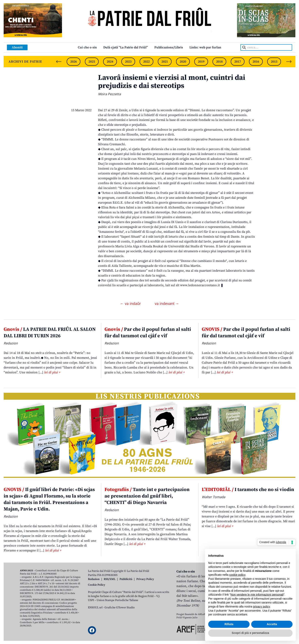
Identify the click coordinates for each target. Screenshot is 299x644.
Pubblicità (126, 579)
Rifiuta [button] (229, 624)
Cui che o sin (87, 47)
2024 (110, 62)
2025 (92, 62)
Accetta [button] (272, 624)
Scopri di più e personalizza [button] (250, 633)
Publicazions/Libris (169, 47)
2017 (238, 62)
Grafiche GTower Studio (120, 608)
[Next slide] (289, 62)
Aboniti (17, 47)
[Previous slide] (59, 62)
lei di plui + (52, 372)
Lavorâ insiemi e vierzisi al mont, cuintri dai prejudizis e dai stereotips (172, 82)
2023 (128, 62)
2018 (219, 62)
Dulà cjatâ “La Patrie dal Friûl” (126, 47)
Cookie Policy (97, 585)
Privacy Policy (145, 579)
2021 (165, 62)
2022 (146, 62)
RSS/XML (110, 579)
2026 (74, 62)
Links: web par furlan (205, 47)
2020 (183, 62)
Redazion (94, 579)
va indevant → (167, 303)
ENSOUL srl (95, 608)
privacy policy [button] (261, 607)
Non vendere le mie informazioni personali (257, 595)
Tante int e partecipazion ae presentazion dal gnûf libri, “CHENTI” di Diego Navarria (147, 496)
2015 (274, 62)
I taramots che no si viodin (248, 490)
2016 (256, 62)
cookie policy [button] (237, 575)
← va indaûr (131, 303)
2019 (201, 62)
